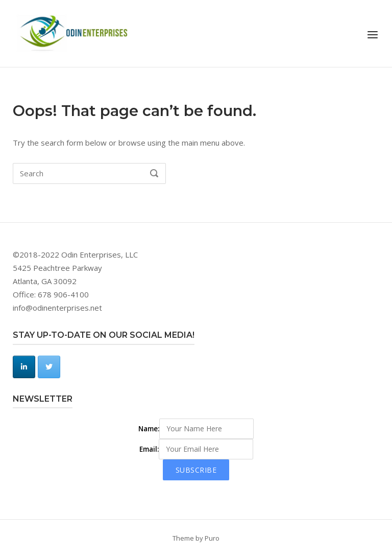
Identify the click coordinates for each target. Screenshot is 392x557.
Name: (149, 429)
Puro (212, 538)
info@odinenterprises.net (57, 308)
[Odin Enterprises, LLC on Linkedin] (24, 367)
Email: (149, 449)
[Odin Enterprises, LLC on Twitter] (49, 367)
